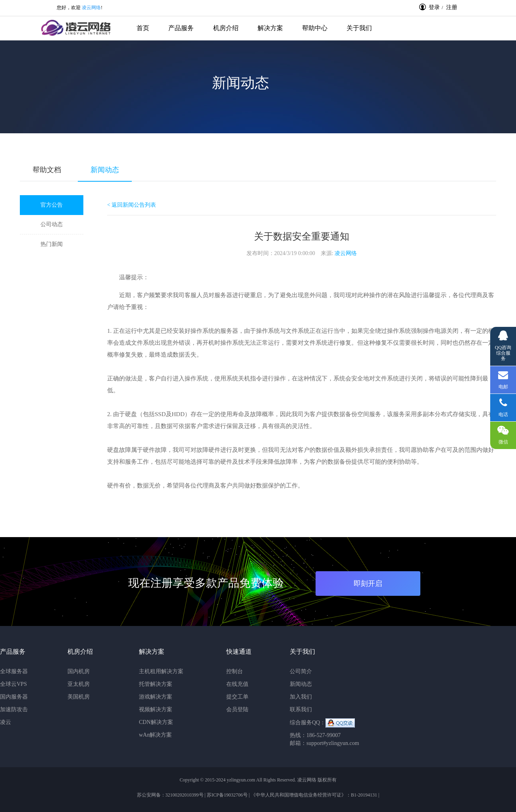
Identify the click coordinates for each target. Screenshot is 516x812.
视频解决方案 (156, 709)
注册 (452, 7)
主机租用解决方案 (161, 671)
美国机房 (79, 697)
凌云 (6, 722)
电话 (503, 410)
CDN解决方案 (156, 722)
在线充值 (237, 684)
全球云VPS (13, 684)
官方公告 (52, 205)
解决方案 (270, 28)
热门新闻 (52, 244)
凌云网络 (91, 8)
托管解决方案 (156, 684)
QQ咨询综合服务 (503, 346)
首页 (143, 28)
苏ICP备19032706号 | (228, 795)
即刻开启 (368, 584)
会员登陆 (237, 709)
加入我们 (301, 697)
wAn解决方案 (155, 735)
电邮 (503, 380)
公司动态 (52, 224)
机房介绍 (226, 28)
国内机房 (79, 671)
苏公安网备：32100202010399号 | (172, 795)
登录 (429, 7)
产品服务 (181, 28)
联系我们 (301, 709)
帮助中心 (315, 28)
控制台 (235, 671)
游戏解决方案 (156, 697)
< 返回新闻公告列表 (132, 205)
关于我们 (359, 28)
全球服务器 (14, 671)
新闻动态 (105, 170)
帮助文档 (47, 170)
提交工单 (237, 697)
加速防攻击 (14, 709)
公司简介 (301, 671)
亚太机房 (79, 684)
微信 (501, 435)
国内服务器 (14, 697)
